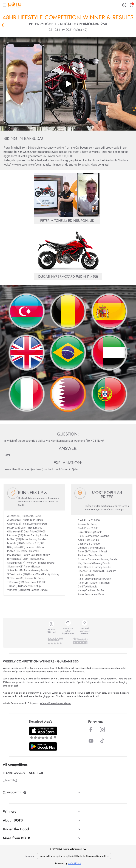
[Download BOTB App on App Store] (43, 733)
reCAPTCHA (75, 863)
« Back (3, 25)
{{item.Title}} (10, 780)
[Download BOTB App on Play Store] (43, 746)
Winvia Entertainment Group (55, 703)
